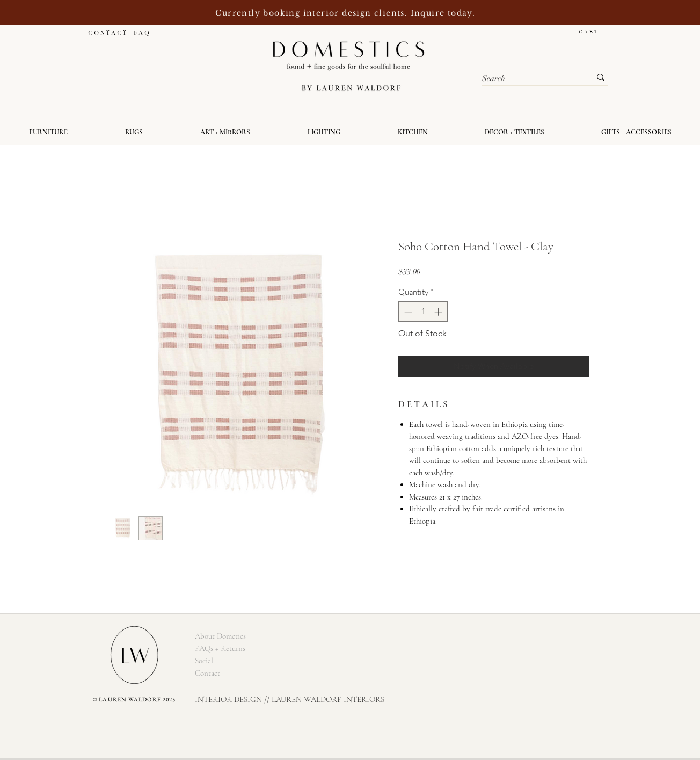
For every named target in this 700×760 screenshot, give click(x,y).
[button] (593, 32)
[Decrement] (407, 312)
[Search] (528, 79)
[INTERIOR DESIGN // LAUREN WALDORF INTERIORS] (290, 700)
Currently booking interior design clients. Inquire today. (347, 13)
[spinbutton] (423, 312)
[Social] (204, 661)
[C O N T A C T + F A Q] (118, 33)
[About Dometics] (220, 636)
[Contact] (207, 673)
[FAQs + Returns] (220, 649)
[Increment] (439, 312)
